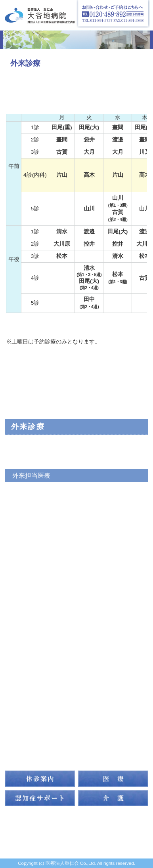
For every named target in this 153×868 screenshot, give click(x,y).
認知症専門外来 (34, 492)
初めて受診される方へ (44, 524)
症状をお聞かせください (47, 540)
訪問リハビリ (36, 657)
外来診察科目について (44, 443)
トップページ (36, 394)
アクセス (28, 673)
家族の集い (32, 705)
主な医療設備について (44, 556)
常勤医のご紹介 (34, 459)
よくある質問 (31, 572)
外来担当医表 (31, 475)
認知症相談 (28, 508)
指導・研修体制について (57, 722)
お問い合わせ (36, 754)
